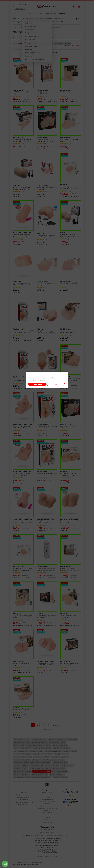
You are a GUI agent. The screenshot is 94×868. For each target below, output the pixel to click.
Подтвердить (37, 384)
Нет (56, 384)
